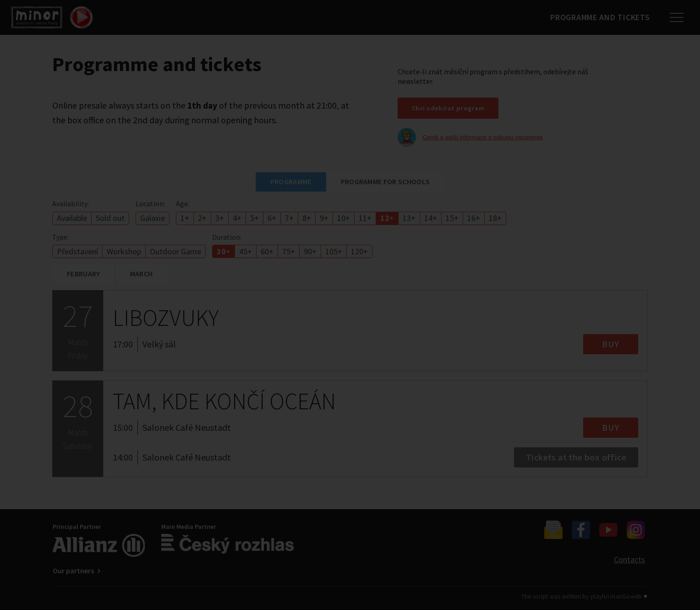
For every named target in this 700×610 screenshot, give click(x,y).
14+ (431, 218)
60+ (267, 251)
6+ (272, 218)
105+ (334, 251)
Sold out (110, 218)
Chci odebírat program (448, 108)
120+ (359, 251)
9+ (324, 218)
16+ (474, 218)
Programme (291, 181)
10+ (344, 218)
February (84, 274)
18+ (495, 218)
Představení (77, 251)
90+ (310, 251)
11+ (365, 218)
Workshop (124, 251)
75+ (289, 251)
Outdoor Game (175, 251)
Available (72, 218)
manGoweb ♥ (629, 596)
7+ (289, 218)
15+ (452, 218)
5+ (254, 218)
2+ (202, 218)
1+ (185, 218)
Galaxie (153, 218)
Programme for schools (386, 181)
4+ (237, 218)
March (142, 274)
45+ (246, 251)
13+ (409, 218)
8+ (307, 218)
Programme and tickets (597, 17)
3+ (220, 218)
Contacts (629, 559)
